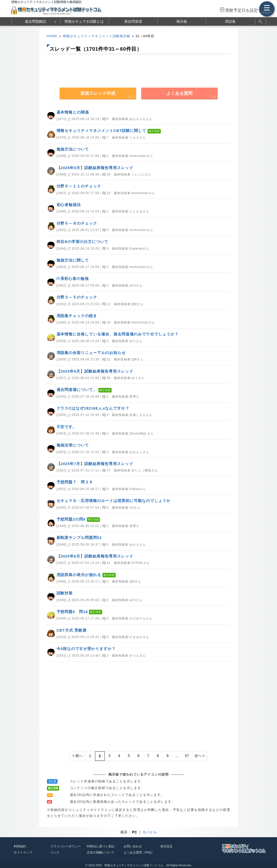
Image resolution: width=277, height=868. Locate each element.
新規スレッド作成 (98, 93)
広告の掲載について (101, 852)
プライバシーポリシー (65, 846)
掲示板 (182, 21)
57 (187, 756)
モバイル (150, 832)
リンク (55, 852)
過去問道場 (133, 21)
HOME (52, 36)
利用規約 (20, 846)
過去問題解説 (35, 21)
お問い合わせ (133, 846)
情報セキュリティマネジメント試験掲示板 (97, 36)
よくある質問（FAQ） (139, 852)
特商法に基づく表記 (101, 846)
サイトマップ (23, 852)
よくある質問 (179, 93)
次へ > (200, 756)
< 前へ (77, 756)
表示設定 (166, 846)
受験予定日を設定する (246, 10)
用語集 (230, 21)
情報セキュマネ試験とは (84, 21)
